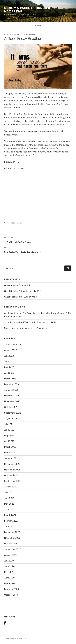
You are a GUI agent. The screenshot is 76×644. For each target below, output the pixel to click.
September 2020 (13, 549)
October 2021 (11, 475)
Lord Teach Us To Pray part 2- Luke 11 (37, 322)
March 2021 (10, 515)
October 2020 (11, 544)
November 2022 (12, 401)
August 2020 (11, 555)
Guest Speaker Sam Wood (17, 285)
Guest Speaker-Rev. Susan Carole (20, 297)
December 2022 (12, 396)
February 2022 (11, 453)
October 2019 (11, 595)
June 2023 (9, 362)
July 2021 (9, 492)
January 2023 (11, 390)
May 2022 (9, 435)
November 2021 (12, 470)
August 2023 (11, 350)
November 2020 (12, 538)
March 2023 (10, 379)
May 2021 (9, 504)
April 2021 (9, 510)
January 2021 (11, 527)
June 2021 (9, 498)
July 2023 (9, 356)
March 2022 (10, 447)
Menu (38, 25)
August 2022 (11, 418)
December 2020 (12, 532)
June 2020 (9, 566)
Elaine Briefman (27, 35)
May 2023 (9, 367)
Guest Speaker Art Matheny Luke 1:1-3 (23, 291)
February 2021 (11, 521)
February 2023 (11, 384)
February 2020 (11, 589)
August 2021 (10, 487)
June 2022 (9, 430)
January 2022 (11, 458)
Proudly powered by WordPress (15, 638)
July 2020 (9, 561)
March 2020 (10, 583)
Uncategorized (15, 223)
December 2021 (12, 464)
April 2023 (9, 373)
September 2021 (12, 481)
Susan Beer (10, 328)
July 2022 (9, 424)
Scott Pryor (10, 322)
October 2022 (11, 407)
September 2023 (13, 344)
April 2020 (9, 578)
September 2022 (13, 413)
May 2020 (9, 572)
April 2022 (9, 441)
